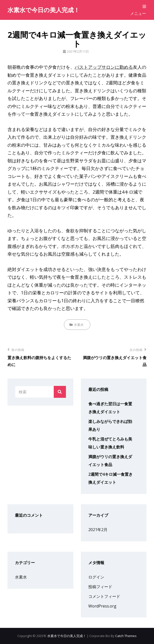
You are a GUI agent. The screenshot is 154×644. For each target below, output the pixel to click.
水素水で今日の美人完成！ (44, 10)
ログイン (96, 577)
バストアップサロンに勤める (104, 67)
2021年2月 (98, 530)
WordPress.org (102, 606)
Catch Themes (126, 636)
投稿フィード (100, 587)
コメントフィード (104, 596)
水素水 (79, 325)
